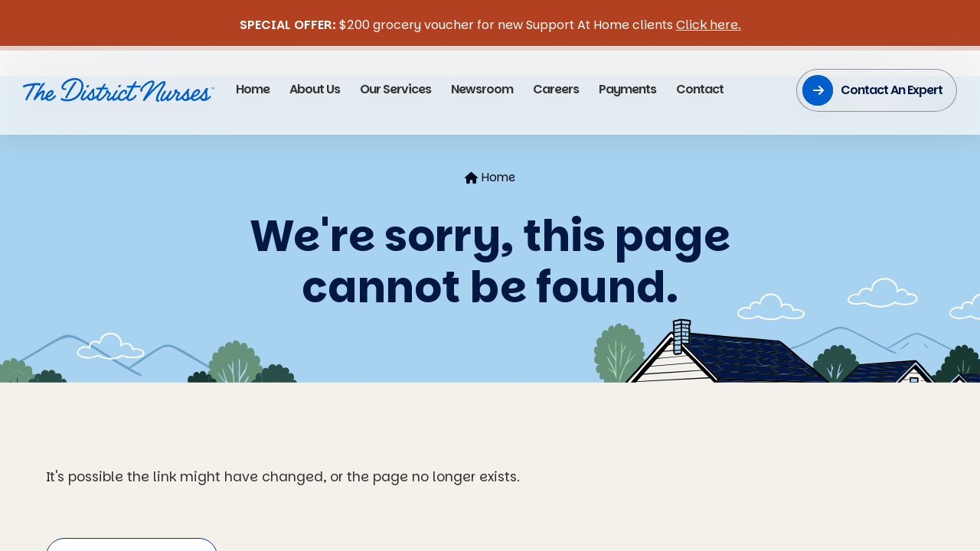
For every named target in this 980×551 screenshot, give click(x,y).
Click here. (709, 25)
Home (490, 177)
